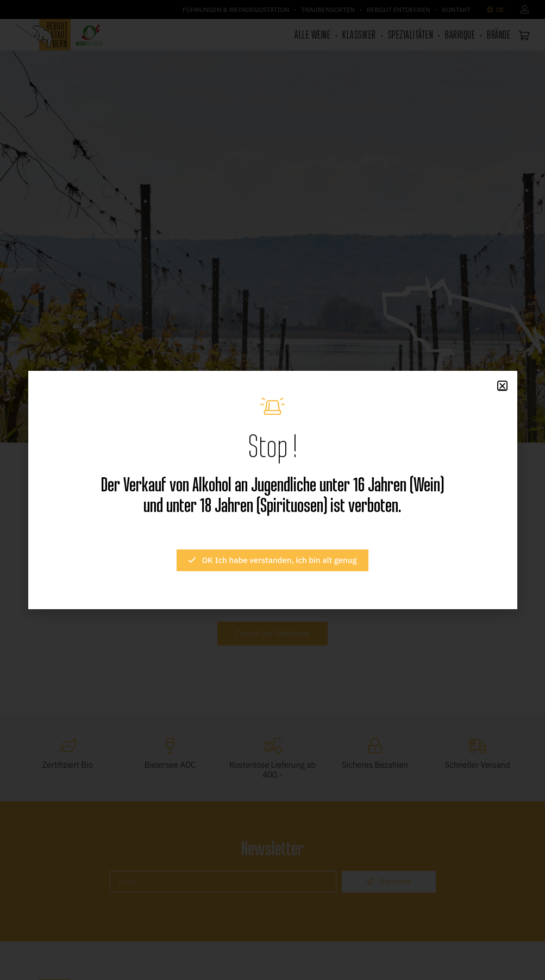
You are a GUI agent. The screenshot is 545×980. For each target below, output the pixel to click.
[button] (502, 386)
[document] (272, 490)
